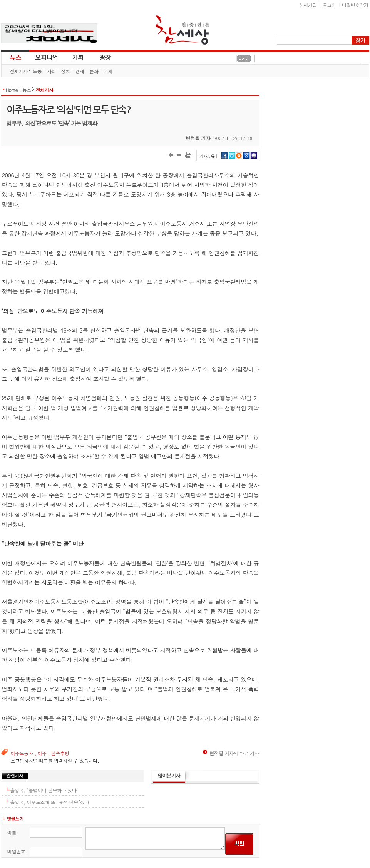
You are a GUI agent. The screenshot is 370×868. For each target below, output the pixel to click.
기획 (78, 57)
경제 (80, 71)
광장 (100, 57)
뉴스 (15, 57)
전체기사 (19, 71)
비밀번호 (16, 851)
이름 (12, 832)
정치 (66, 71)
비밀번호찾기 (355, 5)
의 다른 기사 (231, 753)
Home (12, 90)
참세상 (182, 30)
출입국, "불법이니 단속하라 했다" (44, 790)
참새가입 (308, 5)
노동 (37, 71)
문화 (94, 71)
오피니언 (47, 57)
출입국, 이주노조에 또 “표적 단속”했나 (50, 802)
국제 (108, 71)
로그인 (329, 5)
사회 (51, 71)
